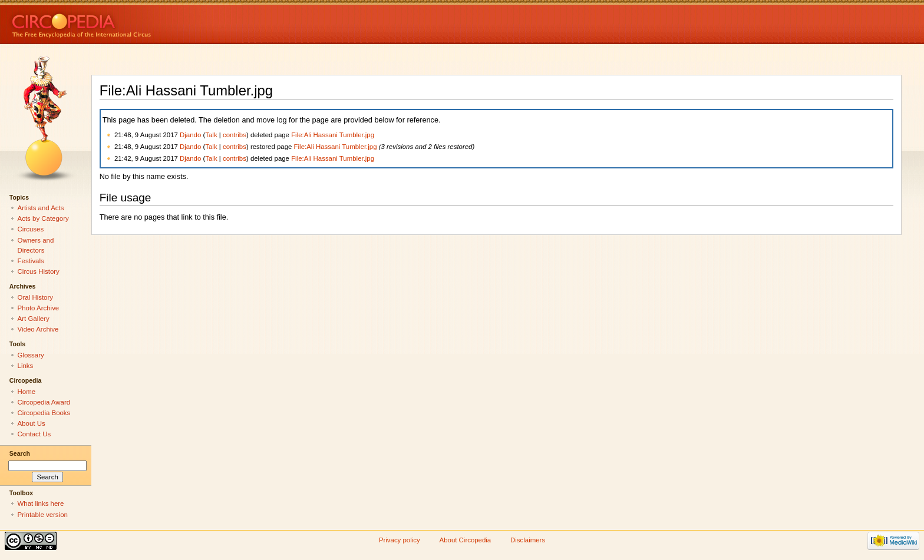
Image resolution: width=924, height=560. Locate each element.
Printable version (43, 515)
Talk (211, 135)
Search (20, 453)
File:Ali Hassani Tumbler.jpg (333, 135)
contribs (235, 135)
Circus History (39, 271)
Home (27, 392)
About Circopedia (466, 540)
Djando (190, 135)
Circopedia (121, 22)
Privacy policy (400, 540)
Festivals (31, 261)
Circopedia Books (44, 413)
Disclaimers (528, 540)
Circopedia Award (44, 402)
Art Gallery (34, 319)
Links (26, 366)
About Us (32, 423)
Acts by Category (43, 218)
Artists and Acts (41, 208)
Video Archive (38, 329)
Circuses (31, 229)
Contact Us (34, 434)
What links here (41, 503)
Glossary (31, 355)
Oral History (35, 297)
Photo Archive (39, 308)
